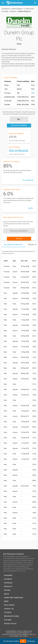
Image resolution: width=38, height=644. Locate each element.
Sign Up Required (19, 150)
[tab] (14, 245)
